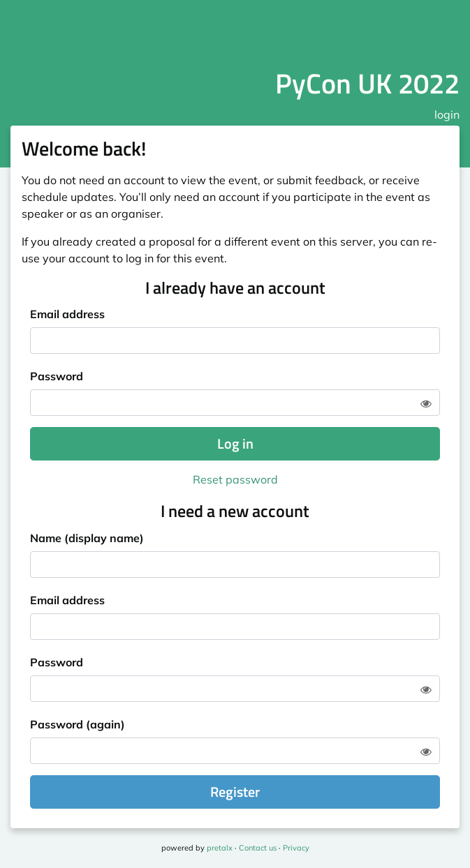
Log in (235, 443)
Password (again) (78, 724)
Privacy (296, 848)
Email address (67, 314)
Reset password (235, 479)
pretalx (220, 848)
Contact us (258, 848)
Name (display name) (87, 538)
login (447, 114)
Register (235, 792)
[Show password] (426, 403)
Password (57, 376)
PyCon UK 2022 (367, 83)
